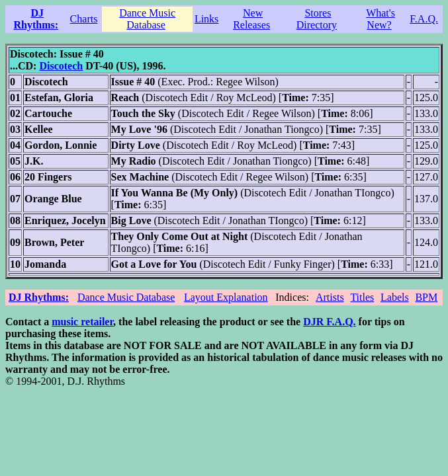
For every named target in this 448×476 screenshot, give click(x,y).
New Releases (251, 19)
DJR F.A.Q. (329, 322)
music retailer (82, 322)
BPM (426, 297)
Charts (84, 19)
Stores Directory (317, 19)
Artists (330, 297)
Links (206, 19)
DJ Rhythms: (36, 19)
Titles (362, 297)
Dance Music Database (147, 19)
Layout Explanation (226, 297)
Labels (395, 297)
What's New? (381, 19)
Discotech (61, 66)
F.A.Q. (424, 19)
